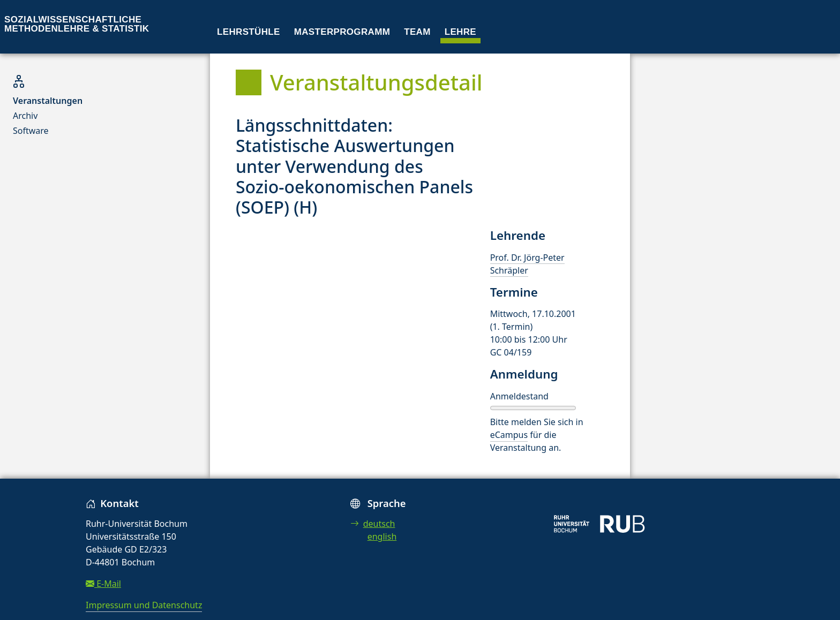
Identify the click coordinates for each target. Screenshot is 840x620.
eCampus (509, 435)
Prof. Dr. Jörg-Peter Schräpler (527, 264)
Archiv (25, 116)
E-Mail (103, 584)
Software (31, 131)
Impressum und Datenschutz (144, 605)
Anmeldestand (519, 396)
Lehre (460, 32)
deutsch (373, 524)
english (382, 536)
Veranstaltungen (48, 101)
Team (417, 32)
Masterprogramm (342, 32)
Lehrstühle (249, 32)
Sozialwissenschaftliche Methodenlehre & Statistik (77, 24)
